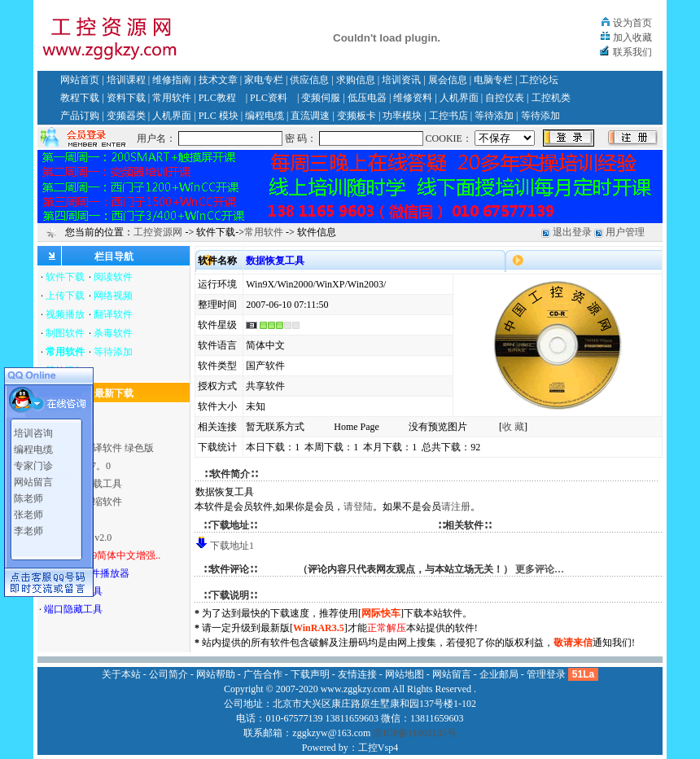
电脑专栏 (493, 80)
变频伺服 (321, 98)
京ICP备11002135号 (414, 733)
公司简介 (168, 674)
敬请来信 (573, 643)
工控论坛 (539, 80)
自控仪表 (505, 98)
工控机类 (551, 98)
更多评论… (540, 569)
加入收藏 (632, 37)
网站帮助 (216, 674)
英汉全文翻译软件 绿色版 (99, 448)
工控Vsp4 (378, 748)
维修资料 (413, 98)
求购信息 (356, 80)
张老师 (28, 513)
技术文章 (218, 80)
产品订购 (80, 116)
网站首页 (80, 80)
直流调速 (310, 116)
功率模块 (402, 116)
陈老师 (28, 497)
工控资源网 (158, 232)
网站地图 (405, 674)
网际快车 (381, 613)
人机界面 (459, 98)
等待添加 (494, 116)
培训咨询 (33, 432)
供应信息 (309, 80)
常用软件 (172, 98)
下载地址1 (232, 546)
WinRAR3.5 (319, 628)
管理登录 (546, 674)
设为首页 (632, 23)
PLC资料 (269, 98)
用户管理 (625, 232)
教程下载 (80, 98)
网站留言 (33, 480)
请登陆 (358, 507)
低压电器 (367, 98)
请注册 (456, 507)
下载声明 (310, 674)
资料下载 (126, 98)
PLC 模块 (219, 116)
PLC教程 (217, 98)
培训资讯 (401, 80)
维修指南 (172, 80)
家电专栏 (264, 80)
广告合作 (263, 674)
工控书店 (448, 116)
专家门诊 (33, 464)
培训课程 (126, 80)
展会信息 (448, 80)
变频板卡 (357, 116)
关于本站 (121, 674)
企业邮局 (499, 674)
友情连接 (357, 674)
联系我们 (632, 52)
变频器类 (126, 116)
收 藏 (513, 427)
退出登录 (572, 232)
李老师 (28, 529)
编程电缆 (265, 116)
